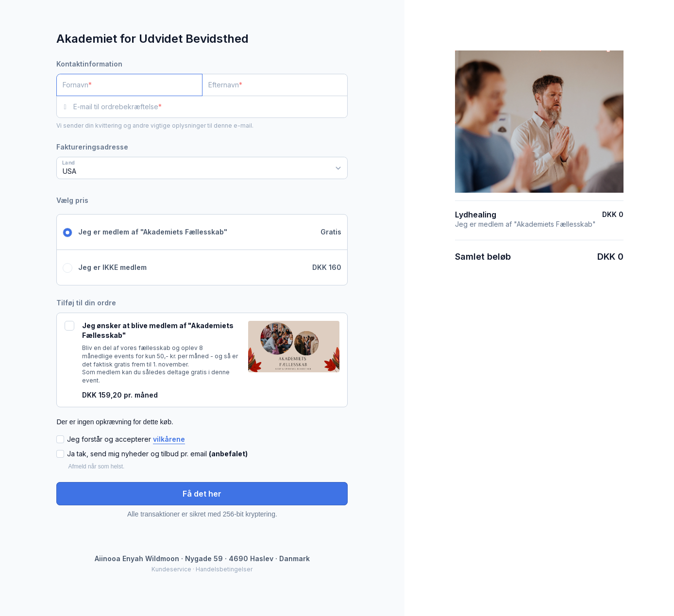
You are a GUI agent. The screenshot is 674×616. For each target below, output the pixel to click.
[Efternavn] (275, 85)
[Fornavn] (129, 85)
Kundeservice (171, 569)
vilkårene (169, 439)
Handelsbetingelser (224, 569)
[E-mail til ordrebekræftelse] (211, 107)
